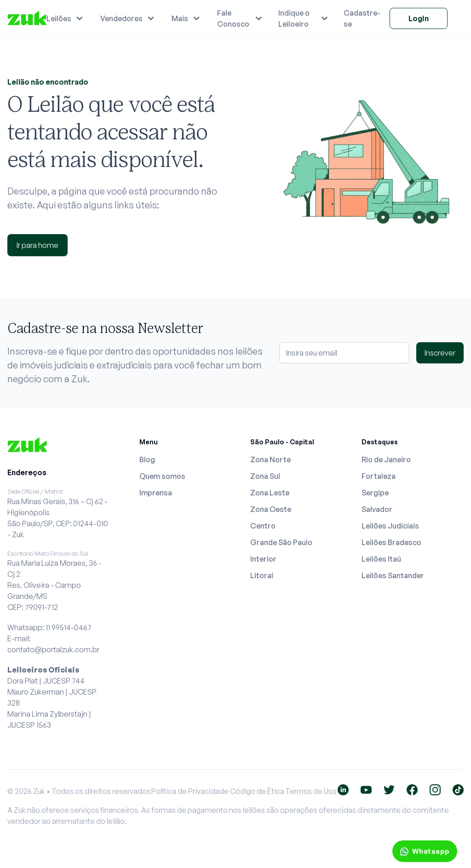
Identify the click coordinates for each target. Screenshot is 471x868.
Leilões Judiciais (390, 526)
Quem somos (162, 476)
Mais (180, 18)
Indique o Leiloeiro (294, 18)
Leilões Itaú (381, 559)
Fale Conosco (233, 18)
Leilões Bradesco (391, 542)
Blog (147, 460)
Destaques (380, 442)
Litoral (262, 575)
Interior (263, 559)
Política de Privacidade (190, 791)
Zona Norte (270, 460)
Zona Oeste (271, 509)
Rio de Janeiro (386, 460)
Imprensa (156, 493)
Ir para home (37, 245)
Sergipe (375, 493)
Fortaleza (379, 476)
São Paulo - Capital (282, 442)
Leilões (59, 18)
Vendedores (121, 18)
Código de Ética (257, 791)
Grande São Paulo (281, 542)
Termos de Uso (311, 791)
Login (419, 18)
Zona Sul (265, 476)
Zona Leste (270, 493)
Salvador (377, 509)
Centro (263, 526)
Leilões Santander (393, 575)
